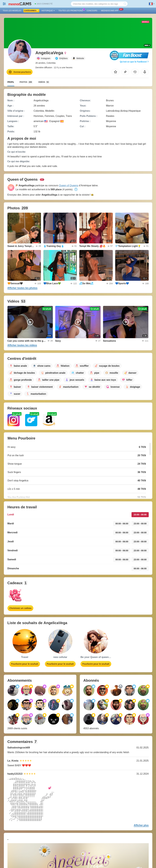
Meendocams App (110, 10)
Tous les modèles (12, 11)
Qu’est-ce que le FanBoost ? (134, 62)
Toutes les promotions (71, 10)
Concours (92, 11)
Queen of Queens (69, 185)
